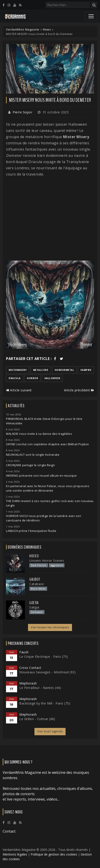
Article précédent (79, 390)
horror (32, 378)
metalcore (41, 370)
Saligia (34, 607)
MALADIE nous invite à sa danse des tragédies (39, 434)
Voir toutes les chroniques (50, 627)
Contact (9, 831)
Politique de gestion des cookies (54, 854)
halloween (52, 378)
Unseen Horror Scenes (47, 561)
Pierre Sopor (22, 112)
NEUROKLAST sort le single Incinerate (33, 455)
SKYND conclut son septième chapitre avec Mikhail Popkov (47, 444)
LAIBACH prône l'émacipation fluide (31, 531)
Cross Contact (30, 668)
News (47, 29)
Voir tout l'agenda (50, 731)
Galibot (35, 579)
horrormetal (64, 370)
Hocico (34, 556)
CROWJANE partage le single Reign (30, 465)
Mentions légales (15, 854)
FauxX (24, 652)
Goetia (34, 603)
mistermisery (18, 370)
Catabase (37, 584)
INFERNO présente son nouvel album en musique (41, 476)
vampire (86, 370)
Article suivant (19, 390)
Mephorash (28, 683)
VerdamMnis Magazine (23, 29)
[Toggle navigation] (91, 16)
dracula (15, 378)
